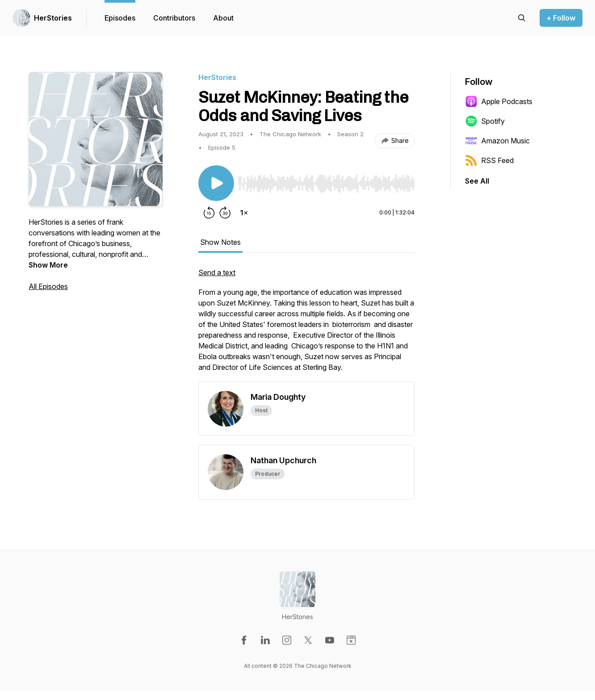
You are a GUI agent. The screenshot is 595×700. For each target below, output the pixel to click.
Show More (48, 265)
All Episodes (48, 286)
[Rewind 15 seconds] (209, 213)
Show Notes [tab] (220, 242)
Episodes (120, 18)
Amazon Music (497, 141)
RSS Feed (489, 160)
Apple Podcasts (499, 101)
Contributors (174, 18)
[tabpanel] (306, 324)
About (223, 18)
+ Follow (561, 18)
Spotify (485, 121)
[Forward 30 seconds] (225, 213)
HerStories (53, 18)
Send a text (217, 272)
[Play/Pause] (216, 183)
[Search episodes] (522, 18)
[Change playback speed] (244, 213)
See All (477, 181)
